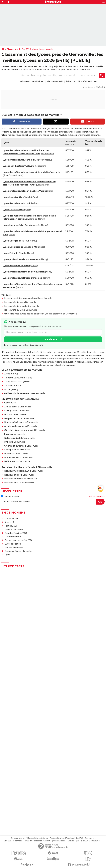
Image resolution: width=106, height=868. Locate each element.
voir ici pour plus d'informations (58, 365)
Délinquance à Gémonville (17, 411)
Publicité (53, 838)
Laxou (12, 235)
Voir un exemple (97, 496)
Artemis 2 (9, 522)
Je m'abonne (51, 339)
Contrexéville (43, 185)
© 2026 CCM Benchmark (91, 841)
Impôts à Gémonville (15, 442)
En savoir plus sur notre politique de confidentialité (24, 345)
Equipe (31, 838)
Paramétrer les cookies (33, 841)
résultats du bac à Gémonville (22, 302)
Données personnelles (14, 841)
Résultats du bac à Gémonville (19, 475)
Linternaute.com (10, 496)
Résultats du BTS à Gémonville (19, 483)
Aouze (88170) (11, 389)
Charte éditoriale (42, 838)
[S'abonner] (53, 502)
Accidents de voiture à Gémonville (21, 426)
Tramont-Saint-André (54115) (18, 378)
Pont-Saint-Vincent (88, 81)
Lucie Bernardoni (13, 537)
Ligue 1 (8, 555)
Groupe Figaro (74, 841)
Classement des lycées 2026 (19, 540)
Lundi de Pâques (13, 544)
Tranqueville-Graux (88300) (17, 382)
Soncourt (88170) (12, 385)
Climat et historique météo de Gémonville (25, 430)
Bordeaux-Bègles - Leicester (18, 551)
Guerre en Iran (12, 519)
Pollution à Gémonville (15, 414)
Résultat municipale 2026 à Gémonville (24, 471)
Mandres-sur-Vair (55, 81)
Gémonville (10, 403)
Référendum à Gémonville (17, 461)
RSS (82, 838)
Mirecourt (71, 81)
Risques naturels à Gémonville (19, 418)
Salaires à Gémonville (15, 434)
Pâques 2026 (11, 526)
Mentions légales (60, 841)
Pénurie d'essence (14, 530)
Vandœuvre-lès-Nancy (36, 225)
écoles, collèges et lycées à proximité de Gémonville (52, 314)
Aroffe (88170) (11, 374)
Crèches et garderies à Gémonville (21, 446)
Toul (50, 191)
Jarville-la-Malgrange (34, 247)
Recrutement (90, 838)
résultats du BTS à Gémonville (22, 310)
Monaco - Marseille (14, 548)
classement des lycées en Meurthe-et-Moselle (29, 298)
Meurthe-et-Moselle (43, 49)
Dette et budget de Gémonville (19, 438)
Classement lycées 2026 (19, 49)
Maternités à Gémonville (16, 454)
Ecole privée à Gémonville (17, 450)
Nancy (33, 241)
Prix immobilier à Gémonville (19, 458)
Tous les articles (72, 838)
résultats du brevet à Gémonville (23, 306)
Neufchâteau (38, 81)
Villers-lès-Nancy (36, 219)
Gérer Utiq (47, 841)
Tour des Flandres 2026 (16, 533)
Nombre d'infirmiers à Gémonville (21, 422)
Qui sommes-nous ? (19, 838)
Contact (61, 838)
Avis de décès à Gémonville (18, 407)
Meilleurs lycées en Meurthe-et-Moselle (25, 393)
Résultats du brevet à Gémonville (20, 479)
